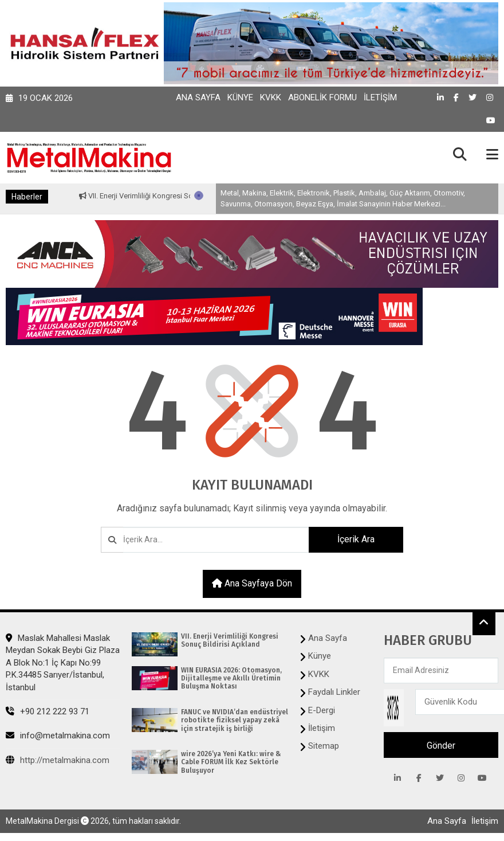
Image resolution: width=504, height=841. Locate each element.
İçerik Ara (356, 539)
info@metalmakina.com (58, 736)
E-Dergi (322, 710)
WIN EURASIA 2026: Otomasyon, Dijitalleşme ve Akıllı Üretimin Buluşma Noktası (231, 678)
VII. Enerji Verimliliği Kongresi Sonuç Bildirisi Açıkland (181, 196)
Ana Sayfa (198, 97)
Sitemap (324, 746)
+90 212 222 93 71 (48, 711)
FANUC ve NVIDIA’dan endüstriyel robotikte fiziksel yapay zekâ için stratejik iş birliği (235, 720)
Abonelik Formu (322, 97)
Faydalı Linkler (334, 692)
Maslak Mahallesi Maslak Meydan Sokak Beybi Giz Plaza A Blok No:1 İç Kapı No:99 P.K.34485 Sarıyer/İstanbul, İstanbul (63, 663)
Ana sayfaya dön (252, 583)
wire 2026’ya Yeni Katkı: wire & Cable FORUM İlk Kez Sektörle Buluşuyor (231, 762)
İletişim (380, 97)
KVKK (271, 97)
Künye (240, 97)
